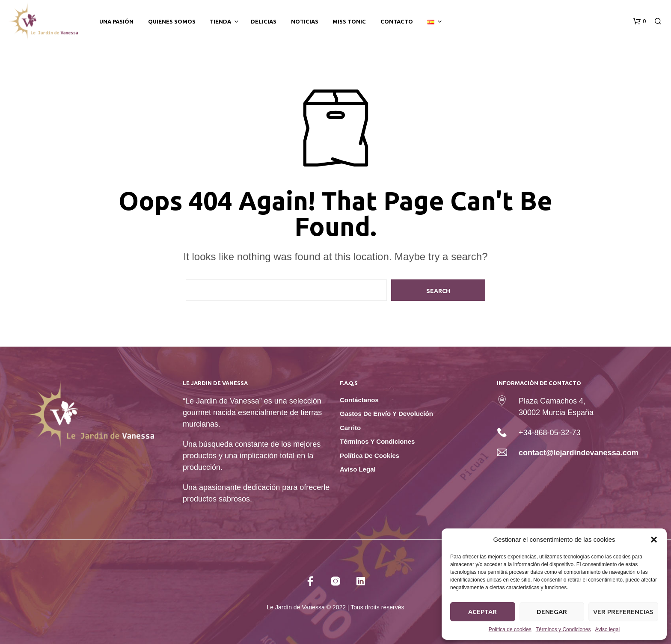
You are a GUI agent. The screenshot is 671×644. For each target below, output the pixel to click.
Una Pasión (116, 21)
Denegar (552, 612)
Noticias (305, 21)
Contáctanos (359, 400)
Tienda (220, 21)
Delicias (264, 21)
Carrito (350, 428)
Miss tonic (349, 21)
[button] (654, 540)
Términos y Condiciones (563, 629)
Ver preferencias (623, 612)
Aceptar (482, 612)
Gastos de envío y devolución (386, 414)
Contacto (397, 21)
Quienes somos (172, 21)
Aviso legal (607, 629)
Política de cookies (510, 629)
